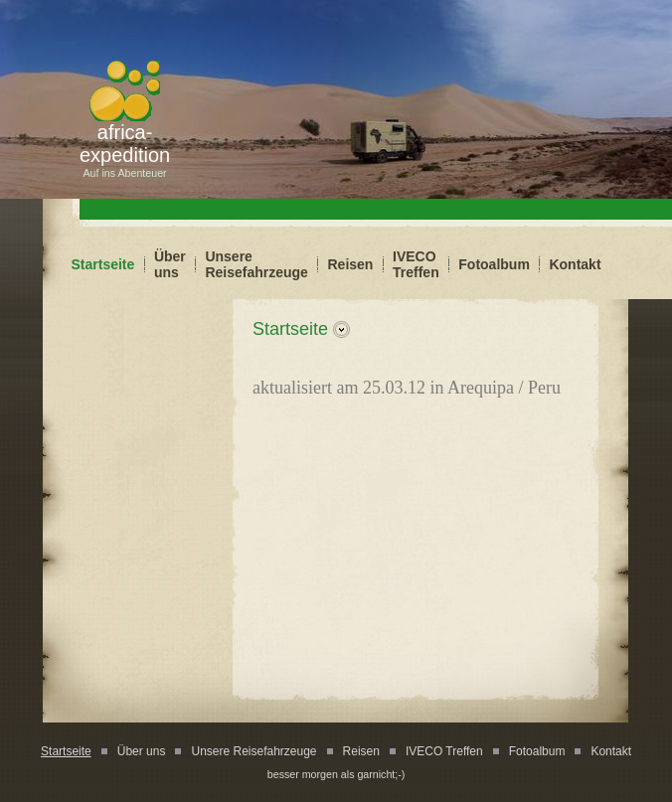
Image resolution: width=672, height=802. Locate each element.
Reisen (351, 264)
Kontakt (575, 264)
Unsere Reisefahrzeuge (256, 264)
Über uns (170, 264)
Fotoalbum (494, 264)
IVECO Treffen (416, 264)
